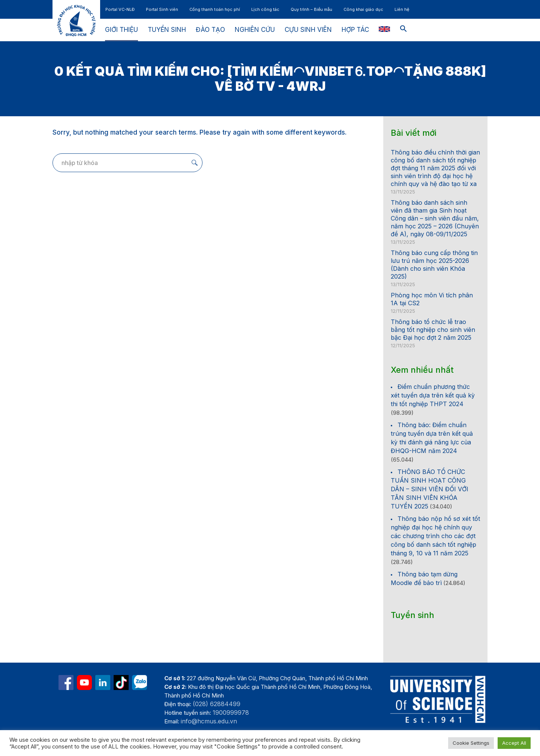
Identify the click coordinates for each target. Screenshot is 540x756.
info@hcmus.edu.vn (209, 721)
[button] (403, 30)
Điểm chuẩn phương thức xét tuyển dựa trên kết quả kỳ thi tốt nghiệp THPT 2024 (433, 395)
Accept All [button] (514, 743)
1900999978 (231, 712)
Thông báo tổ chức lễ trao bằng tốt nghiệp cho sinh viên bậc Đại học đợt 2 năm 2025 (433, 330)
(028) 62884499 (217, 704)
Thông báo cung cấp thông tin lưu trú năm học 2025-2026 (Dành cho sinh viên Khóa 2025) (434, 265)
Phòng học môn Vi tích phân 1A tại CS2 (432, 299)
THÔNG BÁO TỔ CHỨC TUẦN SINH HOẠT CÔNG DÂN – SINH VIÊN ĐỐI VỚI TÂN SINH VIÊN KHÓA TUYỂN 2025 (430, 489)
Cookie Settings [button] (471, 743)
